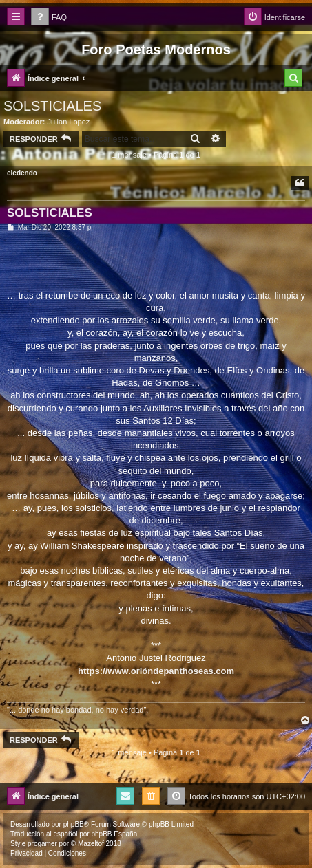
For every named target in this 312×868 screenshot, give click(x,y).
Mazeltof (91, 844)
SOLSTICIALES (52, 106)
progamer (42, 844)
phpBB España (114, 834)
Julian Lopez (69, 122)
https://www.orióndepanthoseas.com (156, 671)
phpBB (74, 824)
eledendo (22, 173)
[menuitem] (49, 18)
